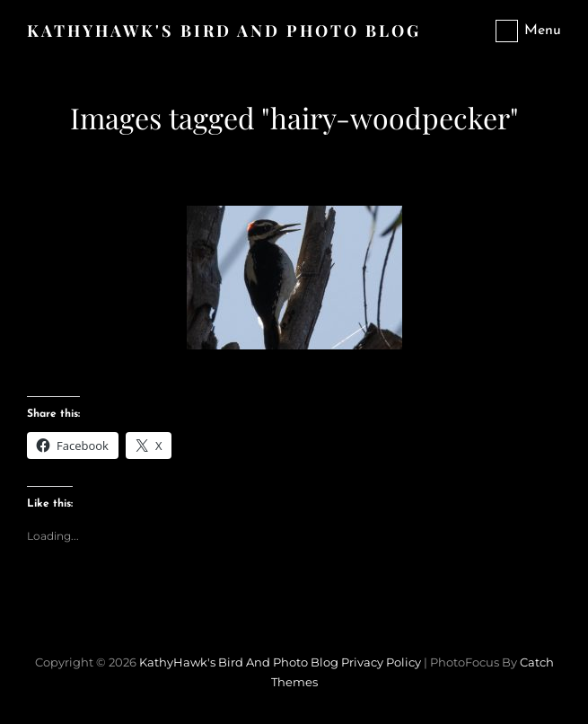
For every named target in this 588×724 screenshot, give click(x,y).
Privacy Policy (381, 662)
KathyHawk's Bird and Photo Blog (224, 31)
